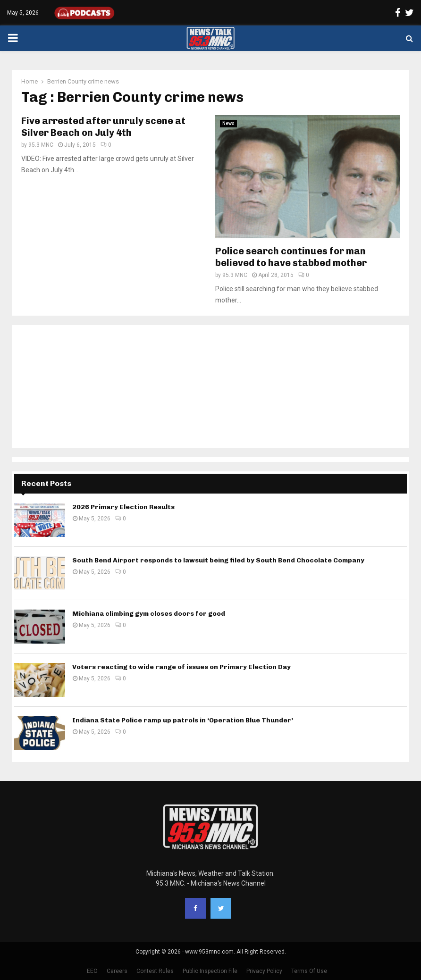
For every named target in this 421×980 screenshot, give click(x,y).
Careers (117, 971)
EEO (92, 971)
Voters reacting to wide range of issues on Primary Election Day (181, 667)
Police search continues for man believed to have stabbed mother (291, 257)
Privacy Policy (264, 971)
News (228, 123)
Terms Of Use (309, 971)
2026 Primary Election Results (123, 507)
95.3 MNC (41, 145)
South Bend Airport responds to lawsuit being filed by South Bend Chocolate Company (218, 560)
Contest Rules (155, 971)
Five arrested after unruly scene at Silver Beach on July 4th (103, 127)
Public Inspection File (210, 971)
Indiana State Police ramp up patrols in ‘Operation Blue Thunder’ (183, 720)
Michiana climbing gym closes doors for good (149, 614)
